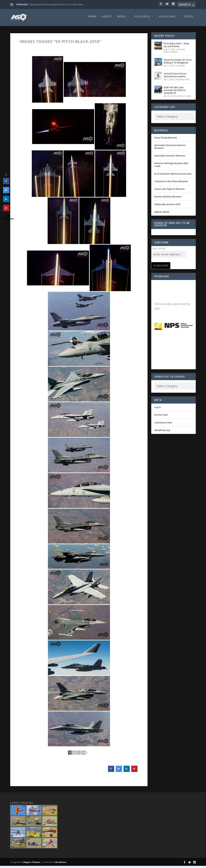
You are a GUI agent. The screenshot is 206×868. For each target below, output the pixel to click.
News (122, 19)
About (107, 19)
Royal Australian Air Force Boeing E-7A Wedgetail (178, 63)
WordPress (61, 864)
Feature (167, 54)
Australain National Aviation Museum (170, 149)
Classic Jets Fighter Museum (170, 191)
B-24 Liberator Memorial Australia (173, 176)
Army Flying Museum (166, 140)
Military (174, 54)
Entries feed (161, 417)
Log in (158, 409)
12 (84, 755)
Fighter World (162, 214)
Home (92, 19)
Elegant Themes (32, 864)
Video (189, 19)
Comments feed (163, 425)
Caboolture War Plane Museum (171, 183)
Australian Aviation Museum (170, 158)
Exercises (181, 52)
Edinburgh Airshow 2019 (167, 206)
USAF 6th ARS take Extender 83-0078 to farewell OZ (175, 92)
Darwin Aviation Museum (168, 199)
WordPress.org (162, 432)
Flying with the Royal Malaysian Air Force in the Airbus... (57, 4)
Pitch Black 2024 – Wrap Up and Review (176, 47)
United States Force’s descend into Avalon (175, 77)
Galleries (142, 19)
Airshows (167, 19)
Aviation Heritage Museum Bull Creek (171, 167)
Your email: (159, 251)
